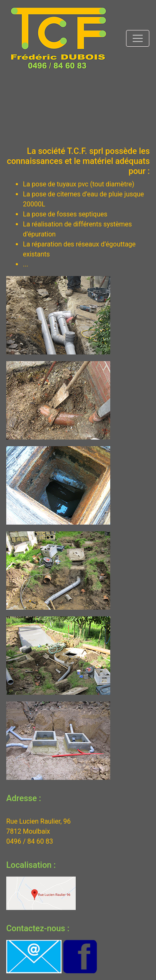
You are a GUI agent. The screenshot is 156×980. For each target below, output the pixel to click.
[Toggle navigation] (138, 38)
